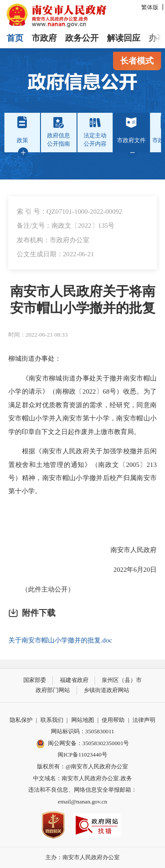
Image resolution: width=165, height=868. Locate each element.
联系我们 (52, 720)
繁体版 (150, 7)
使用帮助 (113, 720)
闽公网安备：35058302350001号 (83, 744)
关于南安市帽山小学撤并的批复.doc (60, 640)
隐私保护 (21, 720)
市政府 (44, 38)
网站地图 (83, 720)
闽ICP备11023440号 (82, 755)
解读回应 (124, 38)
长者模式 (137, 61)
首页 (15, 38)
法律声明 (144, 720)
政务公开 (82, 38)
